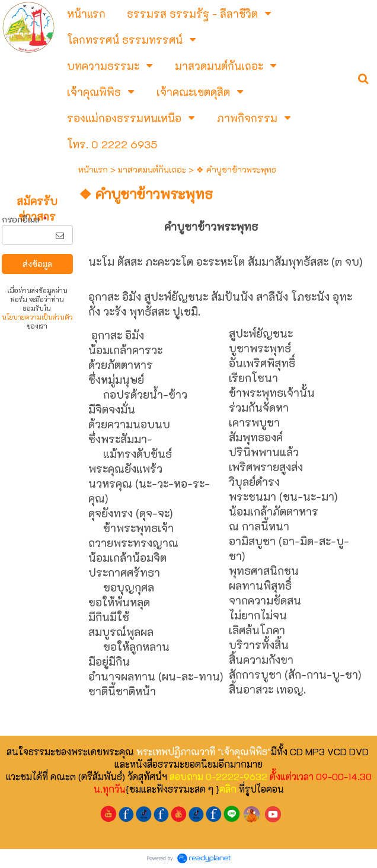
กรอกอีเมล (25, 219)
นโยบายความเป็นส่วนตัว (37, 317)
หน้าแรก (93, 169)
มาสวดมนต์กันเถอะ (152, 169)
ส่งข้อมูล (37, 264)
